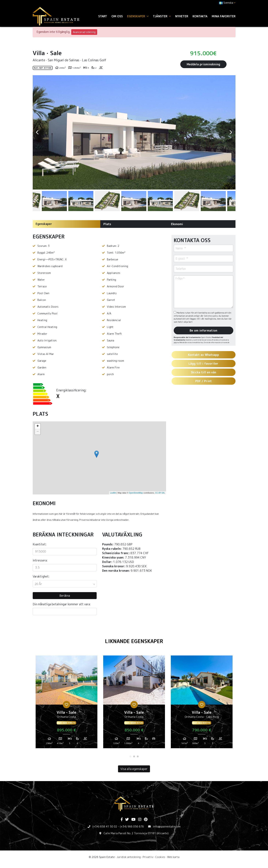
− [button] (38, 432)
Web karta (173, 857)
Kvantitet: (40, 544)
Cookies (160, 857)
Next (231, 132)
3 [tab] (138, 756)
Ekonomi (177, 224)
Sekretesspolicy (211, 316)
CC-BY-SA (160, 493)
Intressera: (40, 560)
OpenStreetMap (136, 493)
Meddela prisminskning (203, 64)
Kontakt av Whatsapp (204, 355)
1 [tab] (130, 756)
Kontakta (200, 16)
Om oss (117, 16)
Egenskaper (44, 224)
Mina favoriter (224, 16)
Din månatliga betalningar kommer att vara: (62, 604)
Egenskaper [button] (138, 16)
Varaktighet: (41, 576)
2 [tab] (134, 756)
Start (103, 16)
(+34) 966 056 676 (132, 826)
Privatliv (148, 857)
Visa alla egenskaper (134, 769)
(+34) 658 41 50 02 (105, 826)
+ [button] (38, 426)
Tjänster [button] (162, 16)
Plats (107, 224)
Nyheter (182, 16)
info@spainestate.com (167, 826)
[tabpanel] (66, 703)
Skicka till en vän (204, 372)
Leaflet (113, 493)
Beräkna (65, 596)
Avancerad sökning (84, 32)
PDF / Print (204, 381)
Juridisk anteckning (129, 857)
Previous (37, 132)
